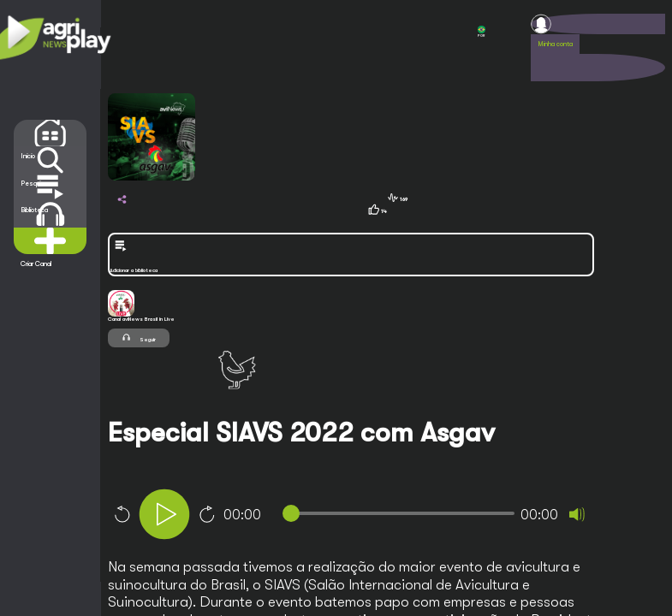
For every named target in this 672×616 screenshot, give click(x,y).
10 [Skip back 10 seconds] (122, 514)
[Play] (164, 514)
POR (482, 32)
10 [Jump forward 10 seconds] (207, 514)
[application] (381, 516)
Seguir (139, 338)
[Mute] (577, 514)
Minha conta (555, 44)
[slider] (402, 513)
